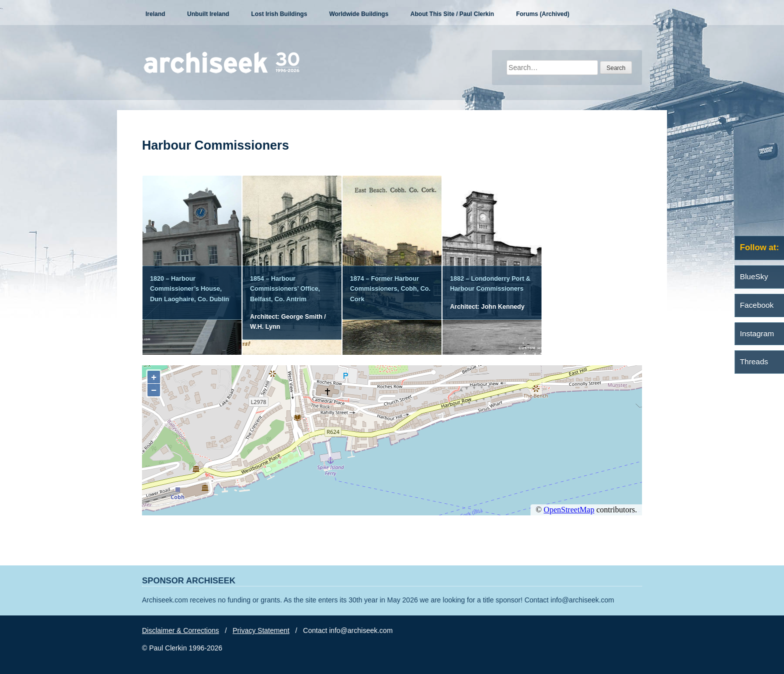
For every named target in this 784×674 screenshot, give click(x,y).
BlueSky (754, 276)
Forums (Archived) (543, 14)
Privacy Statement (261, 630)
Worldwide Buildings (358, 14)
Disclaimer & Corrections (180, 630)
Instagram (757, 333)
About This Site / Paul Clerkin (452, 14)
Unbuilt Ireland (208, 14)
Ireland (155, 14)
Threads (754, 362)
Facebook (757, 305)
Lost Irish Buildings (279, 14)
